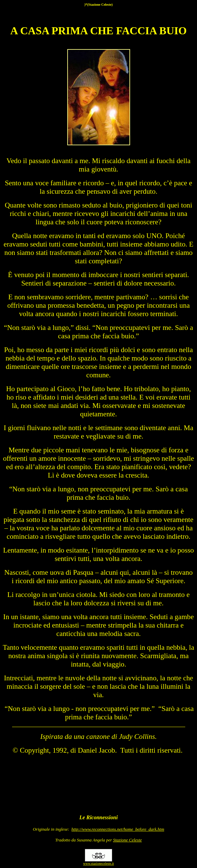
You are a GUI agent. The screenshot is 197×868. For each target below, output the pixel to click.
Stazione (127, 840)
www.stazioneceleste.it (98, 863)
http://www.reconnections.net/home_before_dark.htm (118, 829)
